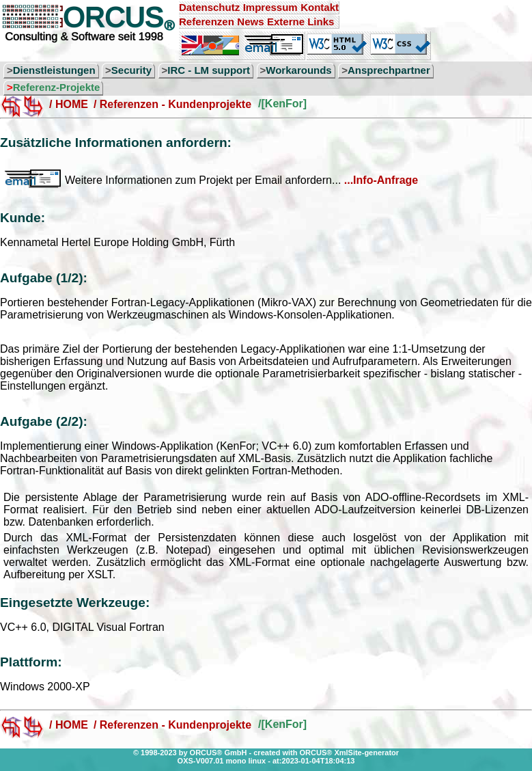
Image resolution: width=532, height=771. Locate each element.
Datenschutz (209, 7)
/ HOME (69, 104)
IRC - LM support (209, 70)
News (250, 22)
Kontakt (320, 7)
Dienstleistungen (54, 70)
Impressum (270, 7)
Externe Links (300, 22)
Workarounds (298, 70)
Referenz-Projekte (57, 87)
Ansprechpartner (389, 70)
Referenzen (207, 22)
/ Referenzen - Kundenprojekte (172, 104)
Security (131, 70)
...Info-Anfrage (381, 180)
